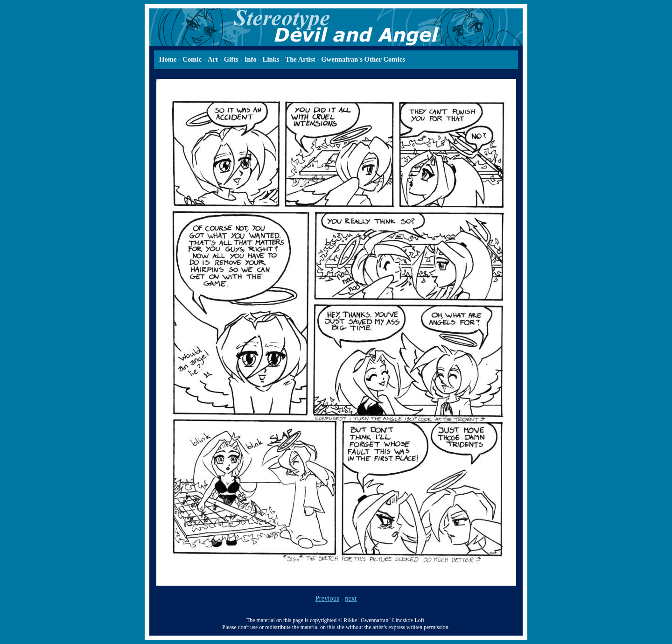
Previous (327, 598)
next (351, 598)
